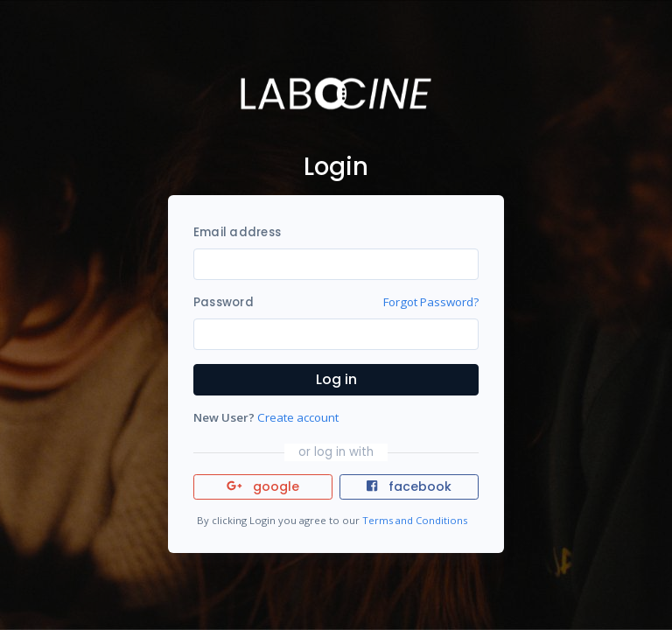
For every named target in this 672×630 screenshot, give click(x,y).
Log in (336, 379)
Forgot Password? (431, 302)
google (263, 486)
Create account (298, 417)
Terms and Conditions (415, 520)
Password (224, 302)
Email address (237, 232)
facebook (409, 486)
